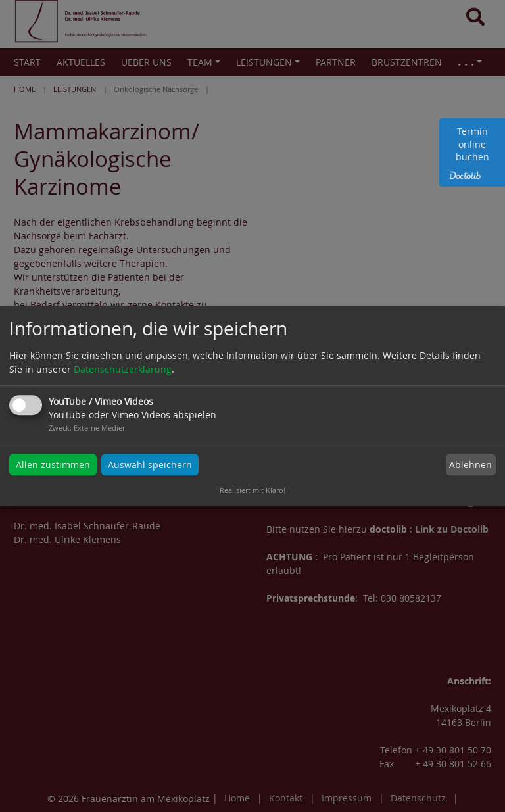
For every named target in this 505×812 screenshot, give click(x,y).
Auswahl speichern (150, 465)
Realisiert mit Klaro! (252, 490)
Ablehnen (470, 465)
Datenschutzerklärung (123, 369)
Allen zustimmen (53, 465)
